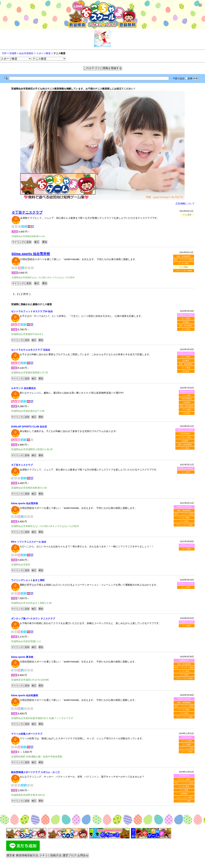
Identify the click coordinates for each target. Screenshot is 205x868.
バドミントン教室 (187, 748)
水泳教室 (186, 322)
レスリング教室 (187, 752)
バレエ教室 (187, 395)
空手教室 (186, 371)
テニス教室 (186, 329)
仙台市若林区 (26, 53)
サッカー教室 (184, 263)
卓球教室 (184, 794)
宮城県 (13, 53)
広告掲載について (185, 203)
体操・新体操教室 (184, 256)
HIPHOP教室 (187, 399)
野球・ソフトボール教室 (184, 260)
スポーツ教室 (44, 53)
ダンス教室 (186, 318)
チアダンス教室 (185, 437)
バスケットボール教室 (184, 271)
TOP (4, 53)
